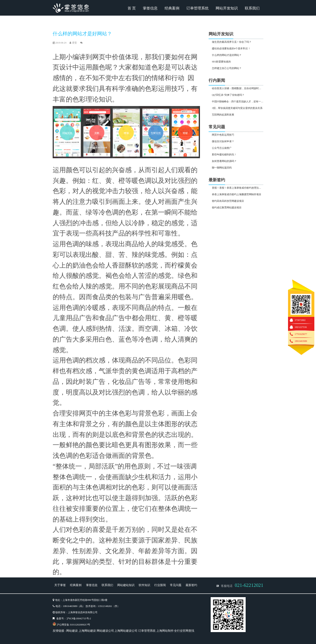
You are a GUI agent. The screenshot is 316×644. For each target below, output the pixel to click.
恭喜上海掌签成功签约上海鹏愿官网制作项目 (237, 194)
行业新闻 (160, 585)
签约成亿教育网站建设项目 (227, 208)
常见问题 (176, 585)
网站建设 (72, 631)
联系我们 (252, 8)
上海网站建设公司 (126, 631)
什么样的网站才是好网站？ (227, 55)
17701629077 (301, 334)
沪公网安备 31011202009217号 (74, 624)
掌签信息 (150, 8)
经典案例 (172, 8)
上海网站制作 (165, 631)
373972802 (300, 320)
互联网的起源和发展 (223, 115)
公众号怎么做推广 (222, 148)
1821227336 (301, 327)
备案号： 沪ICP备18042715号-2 (74, 618)
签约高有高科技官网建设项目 (228, 201)
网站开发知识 (227, 8)
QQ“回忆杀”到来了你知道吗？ (228, 95)
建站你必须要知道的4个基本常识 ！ (231, 48)
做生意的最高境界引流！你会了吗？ (232, 42)
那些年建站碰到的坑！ (224, 155)
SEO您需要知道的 (222, 62)
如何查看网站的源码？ (224, 161)
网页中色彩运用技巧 (223, 135)
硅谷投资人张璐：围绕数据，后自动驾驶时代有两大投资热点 (238, 88)
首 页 (132, 8)
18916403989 (301, 341)
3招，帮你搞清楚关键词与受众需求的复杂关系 (237, 108)
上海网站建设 (87, 631)
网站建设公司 (105, 631)
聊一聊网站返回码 (222, 168)
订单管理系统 (197, 8)
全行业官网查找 (184, 631)
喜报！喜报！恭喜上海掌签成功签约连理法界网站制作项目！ (238, 188)
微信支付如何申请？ (223, 141)
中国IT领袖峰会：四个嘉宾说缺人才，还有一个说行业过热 (238, 102)
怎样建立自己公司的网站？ (227, 68)
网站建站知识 (126, 585)
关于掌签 (60, 585)
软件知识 (144, 585)
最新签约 (191, 585)
